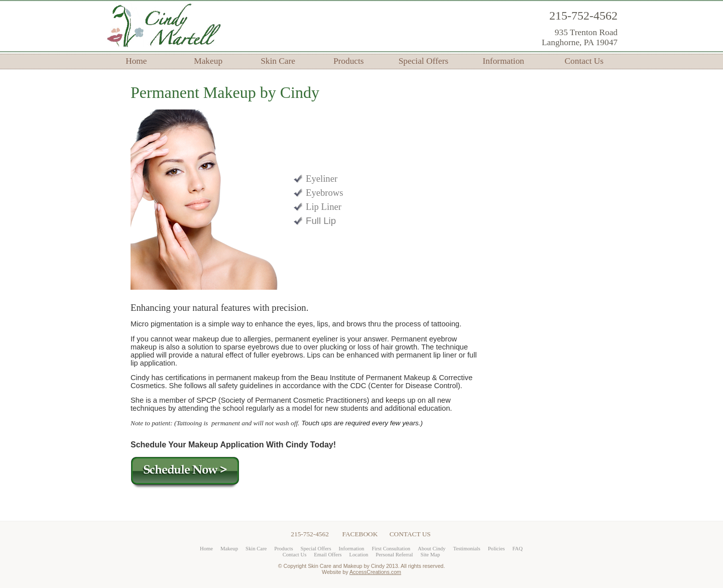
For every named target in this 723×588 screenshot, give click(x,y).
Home (136, 61)
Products (349, 61)
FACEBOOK (360, 534)
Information (503, 61)
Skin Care (278, 61)
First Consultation (391, 549)
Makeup (208, 61)
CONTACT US (410, 534)
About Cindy (432, 549)
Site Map (431, 555)
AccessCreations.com (375, 572)
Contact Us (584, 61)
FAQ (517, 549)
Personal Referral (394, 555)
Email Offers (328, 555)
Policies (497, 549)
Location (358, 555)
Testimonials (466, 549)
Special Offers (424, 61)
